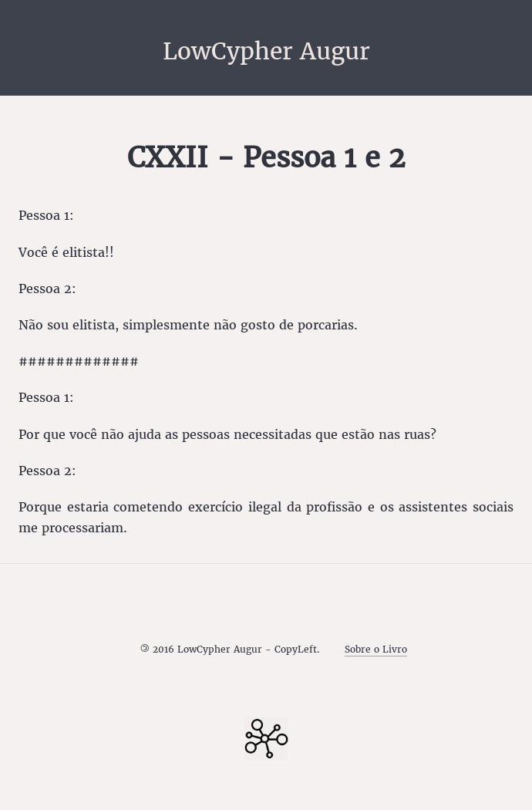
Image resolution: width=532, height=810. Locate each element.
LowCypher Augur (266, 51)
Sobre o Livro (376, 649)
